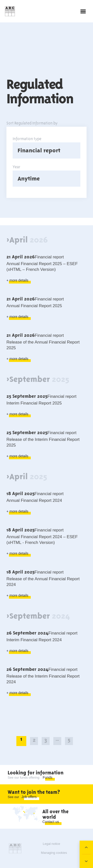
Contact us (51, 822)
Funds (47, 777)
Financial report (39, 150)
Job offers (29, 797)
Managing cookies (54, 853)
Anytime (29, 178)
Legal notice (51, 844)
